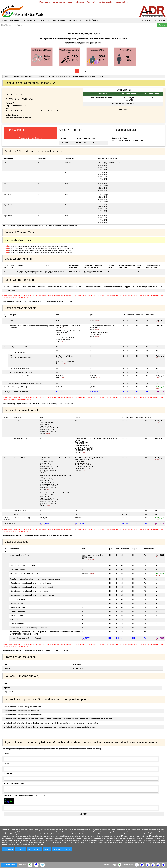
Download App (110, 865)
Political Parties (59, 20)
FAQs (68, 849)
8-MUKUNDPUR (64, 76)
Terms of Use (58, 849)
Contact (47, 849)
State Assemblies (29, 20)
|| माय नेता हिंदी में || (91, 20)
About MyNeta (160, 20)
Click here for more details (124, 104)
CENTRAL (51, 76)
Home (4, 20)
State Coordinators (34, 849)
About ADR (146, 20)
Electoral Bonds (75, 20)
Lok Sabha (14, 20)
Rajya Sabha (44, 20)
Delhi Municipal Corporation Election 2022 (28, 76)
